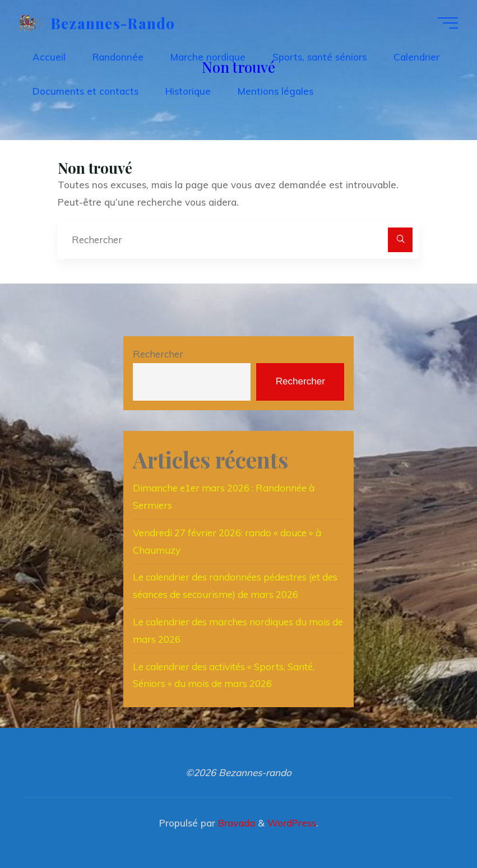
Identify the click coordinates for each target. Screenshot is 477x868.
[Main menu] (448, 23)
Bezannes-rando (113, 22)
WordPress (292, 823)
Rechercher (158, 354)
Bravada (235, 823)
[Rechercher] (400, 240)
